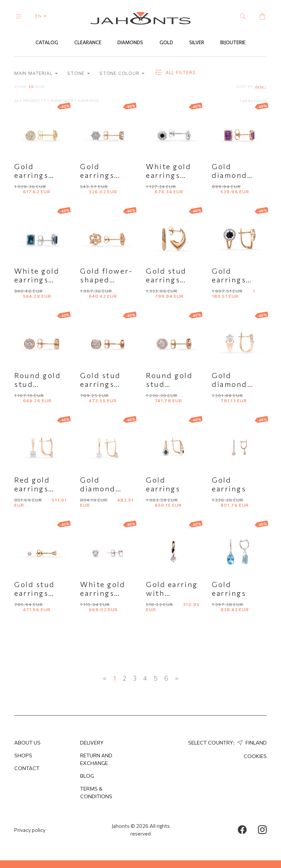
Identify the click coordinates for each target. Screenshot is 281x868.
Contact (27, 768)
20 (31, 87)
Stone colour (122, 74)
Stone (79, 74)
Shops (23, 755)
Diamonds (130, 43)
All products (31, 101)
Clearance (88, 43)
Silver (197, 43)
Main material (36, 74)
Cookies (255, 756)
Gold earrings (163, 484)
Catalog (47, 43)
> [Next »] (177, 678)
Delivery (92, 743)
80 (43, 87)
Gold (166, 43)
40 (37, 87)
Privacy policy (30, 830)
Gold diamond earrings (230, 384)
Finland (251, 743)
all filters (175, 73)
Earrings (89, 101)
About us (27, 743)
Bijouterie (233, 43)
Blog (87, 776)
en (42, 16)
